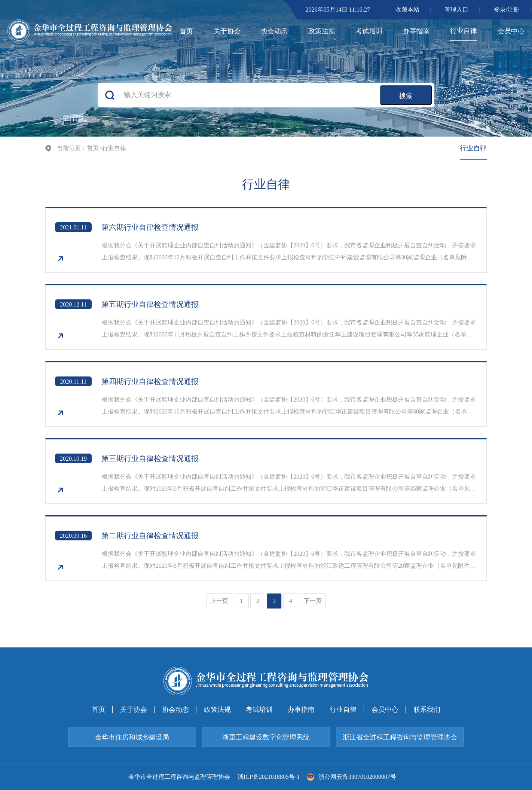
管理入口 (456, 10)
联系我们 (427, 710)
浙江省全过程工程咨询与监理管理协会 (400, 737)
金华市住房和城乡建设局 (132, 737)
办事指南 (416, 31)
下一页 (313, 601)
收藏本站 (407, 10)
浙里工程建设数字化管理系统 (266, 737)
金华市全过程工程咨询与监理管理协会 (179, 777)
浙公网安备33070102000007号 (352, 777)
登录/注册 (507, 10)
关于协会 (227, 31)
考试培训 (369, 31)
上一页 (219, 601)
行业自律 (464, 31)
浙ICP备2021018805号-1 (269, 777)
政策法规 (322, 31)
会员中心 (511, 31)
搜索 (406, 96)
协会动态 (274, 31)
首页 (186, 31)
